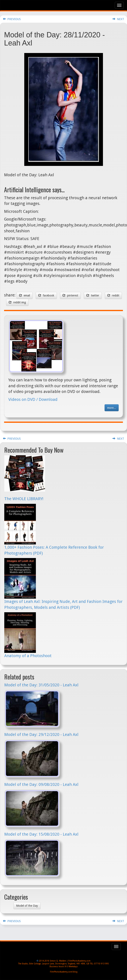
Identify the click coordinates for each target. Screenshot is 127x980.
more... (112, 408)
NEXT (118, 19)
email (25, 295)
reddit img (17, 302)
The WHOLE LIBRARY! (24, 499)
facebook (46, 295)
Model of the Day (27, 906)
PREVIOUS (12, 19)
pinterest (70, 295)
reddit (113, 295)
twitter (93, 295)
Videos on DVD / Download (33, 399)
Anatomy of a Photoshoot (28, 656)
